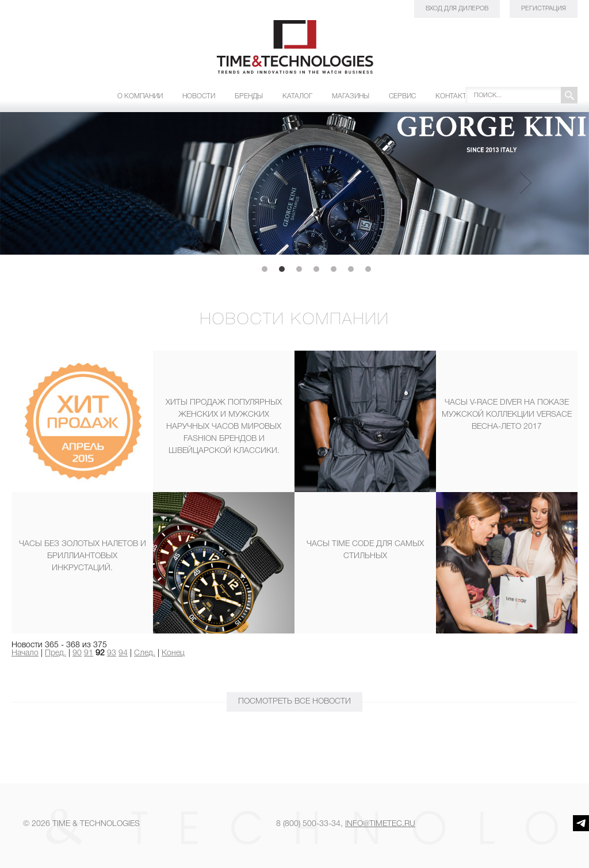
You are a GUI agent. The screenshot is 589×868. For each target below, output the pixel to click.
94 (123, 653)
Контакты (454, 96)
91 (89, 653)
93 (112, 653)
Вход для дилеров (457, 9)
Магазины (351, 96)
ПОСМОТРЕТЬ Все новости (294, 702)
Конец (173, 653)
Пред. (56, 653)
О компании (140, 96)
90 (77, 653)
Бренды (249, 96)
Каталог (297, 96)
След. (145, 653)
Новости (199, 96)
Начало (25, 653)
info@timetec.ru (380, 824)
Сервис (402, 96)
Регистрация (544, 9)
